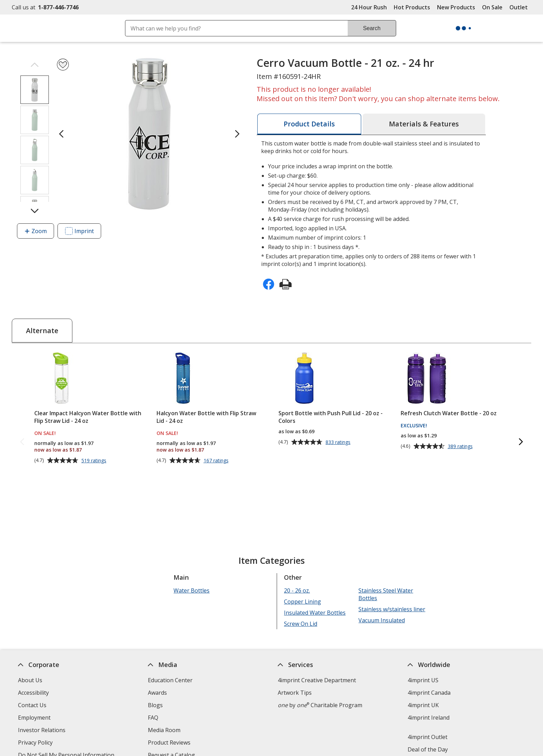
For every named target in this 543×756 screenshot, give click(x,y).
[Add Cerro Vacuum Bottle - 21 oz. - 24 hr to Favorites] (63, 65)
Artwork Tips (295, 693)
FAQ (153, 718)
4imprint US (423, 680)
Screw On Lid (301, 624)
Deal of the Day (428, 749)
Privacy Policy (36, 743)
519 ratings (95, 461)
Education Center (170, 680)
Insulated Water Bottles (315, 613)
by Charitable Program (320, 705)
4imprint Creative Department (317, 680)
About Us (30, 680)
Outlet (520, 7)
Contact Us (32, 705)
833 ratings (339, 442)
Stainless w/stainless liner (392, 609)
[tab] (309, 124)
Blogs (155, 705)
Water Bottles (192, 590)
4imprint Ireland (429, 718)
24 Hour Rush (369, 7)
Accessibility (33, 693)
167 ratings (217, 461)
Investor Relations (43, 731)
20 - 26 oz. (297, 590)
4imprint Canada (429, 693)
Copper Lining (302, 602)
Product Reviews (169, 742)
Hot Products (412, 7)
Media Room (164, 730)
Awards (157, 693)
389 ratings (461, 446)
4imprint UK (423, 705)
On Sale (492, 7)
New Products (456, 7)
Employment (34, 718)
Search (372, 28)
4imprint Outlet (428, 737)
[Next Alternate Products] (521, 442)
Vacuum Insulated (382, 620)
